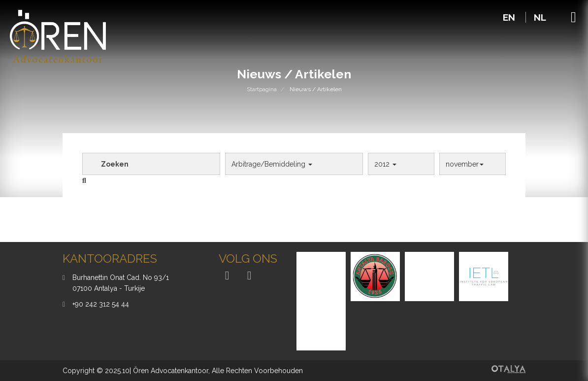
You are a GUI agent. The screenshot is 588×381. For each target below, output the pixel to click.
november (465, 164)
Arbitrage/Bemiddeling (272, 164)
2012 (385, 164)
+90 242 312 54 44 (101, 304)
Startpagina (262, 89)
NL (540, 17)
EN (510, 17)
